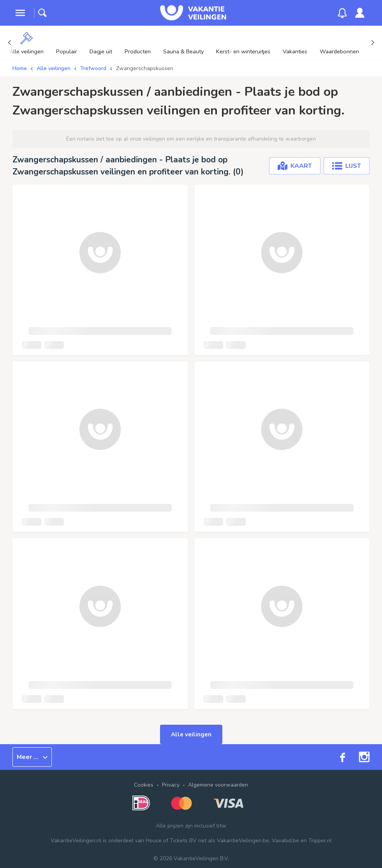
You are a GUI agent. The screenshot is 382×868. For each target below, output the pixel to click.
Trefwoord (93, 68)
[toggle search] (42, 13)
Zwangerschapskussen (145, 68)
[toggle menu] (20, 13)
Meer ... (32, 757)
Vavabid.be (285, 841)
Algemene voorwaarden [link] (218, 785)
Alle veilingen (54, 68)
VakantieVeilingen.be (243, 841)
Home (20, 68)
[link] (360, 13)
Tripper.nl (320, 841)
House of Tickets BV (171, 841)
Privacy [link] (171, 785)
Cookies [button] (144, 785)
